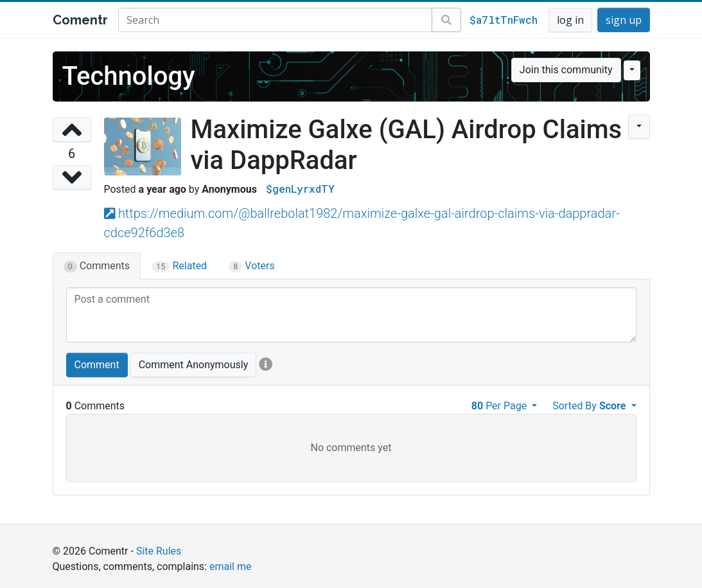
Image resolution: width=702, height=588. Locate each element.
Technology (129, 76)
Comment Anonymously (194, 365)
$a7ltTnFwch (504, 20)
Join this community (566, 70)
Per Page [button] (500, 406)
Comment (97, 365)
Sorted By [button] (590, 406)
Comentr (80, 20)
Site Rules (159, 551)
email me (230, 566)
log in (570, 20)
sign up (624, 20)
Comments (97, 266)
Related (179, 266)
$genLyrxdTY (300, 189)
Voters (252, 266)
